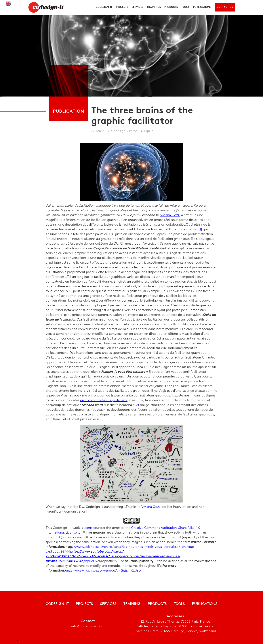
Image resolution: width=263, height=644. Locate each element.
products (171, 7)
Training (132, 604)
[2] (137, 405)
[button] (104, 7)
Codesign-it (104, 7)
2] (93, 561)
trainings (154, 7)
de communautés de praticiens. (104, 400)
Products (157, 604)
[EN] (12, 4)
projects (122, 7)
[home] (45, 7)
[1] (200, 229)
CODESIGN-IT (57, 604)
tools (185, 7)
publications (202, 7)
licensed (90, 528)
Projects (84, 604)
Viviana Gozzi (170, 215)
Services (138, 7)
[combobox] (12, 4)
